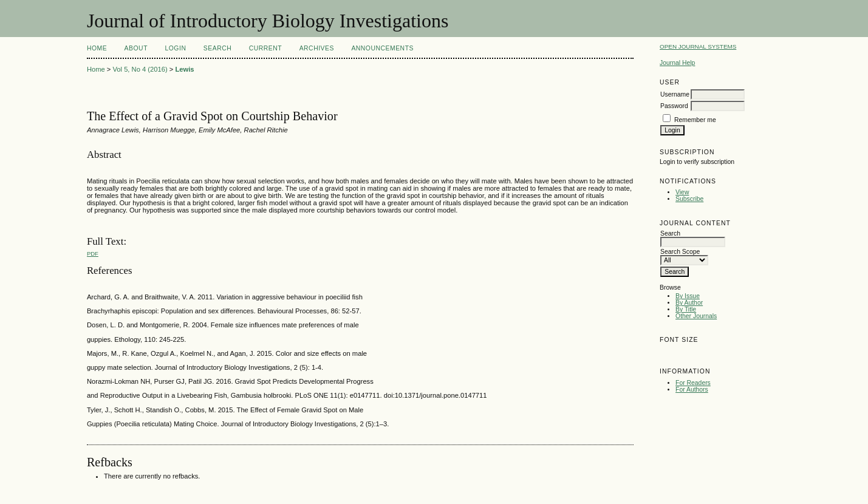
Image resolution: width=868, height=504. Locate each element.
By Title (686, 309)
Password (674, 106)
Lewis (184, 69)
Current (265, 48)
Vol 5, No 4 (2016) (140, 69)
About (136, 48)
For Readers (693, 383)
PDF (93, 254)
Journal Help (677, 63)
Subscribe (689, 199)
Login (175, 48)
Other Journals (696, 316)
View (682, 192)
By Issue (688, 296)
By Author (689, 303)
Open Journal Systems (698, 46)
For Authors (692, 390)
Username (675, 94)
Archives (317, 48)
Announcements (382, 48)
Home (97, 48)
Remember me (695, 120)
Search (217, 48)
